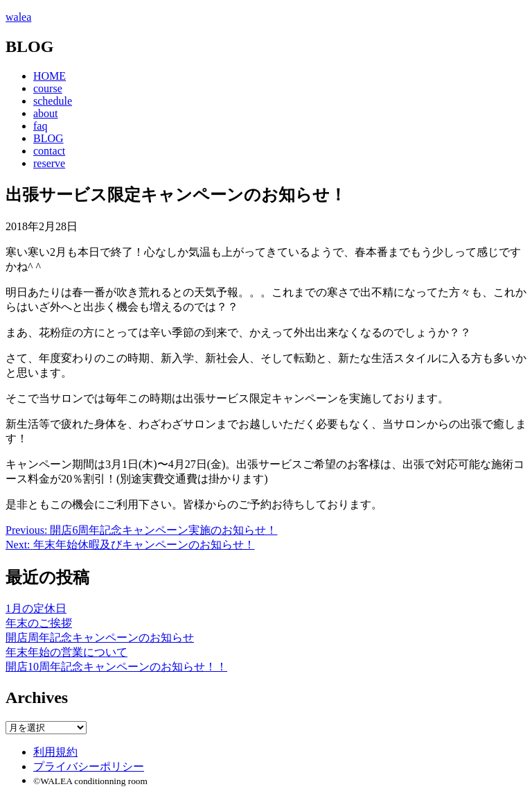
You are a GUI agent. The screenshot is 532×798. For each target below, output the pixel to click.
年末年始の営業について (66, 652)
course (48, 88)
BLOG (48, 138)
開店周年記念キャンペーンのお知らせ (100, 637)
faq (40, 126)
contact (49, 151)
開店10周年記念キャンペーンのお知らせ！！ (116, 667)
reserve (49, 163)
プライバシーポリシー (89, 766)
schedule (53, 101)
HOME (50, 76)
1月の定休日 (36, 608)
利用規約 (55, 752)
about (46, 113)
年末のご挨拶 (39, 623)
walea (18, 17)
